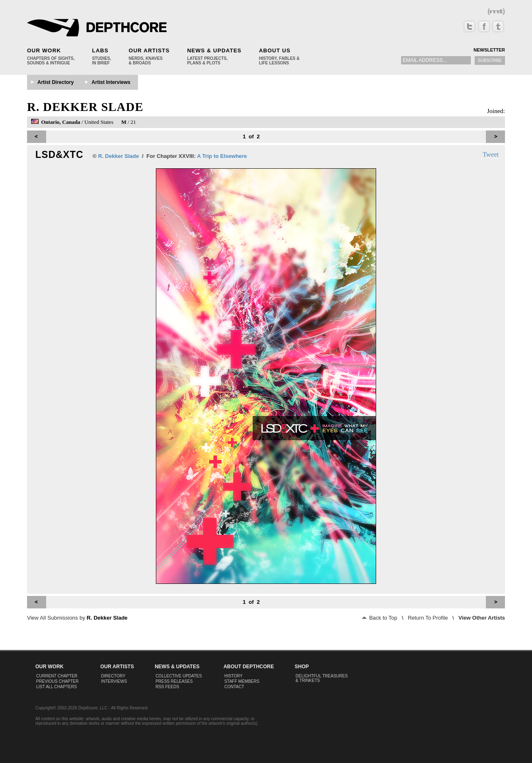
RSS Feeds (167, 687)
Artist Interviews (111, 82)
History (234, 676)
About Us (275, 50)
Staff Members (242, 681)
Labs (100, 50)
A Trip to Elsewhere (222, 156)
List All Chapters (57, 687)
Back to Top (380, 618)
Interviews (114, 681)
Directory (113, 676)
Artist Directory (55, 82)
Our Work (44, 50)
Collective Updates (179, 676)
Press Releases (174, 681)
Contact (234, 687)
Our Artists (149, 50)
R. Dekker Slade (85, 107)
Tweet (491, 154)
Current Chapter (57, 676)
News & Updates (214, 50)
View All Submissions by (77, 618)
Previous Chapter (57, 681)
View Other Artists (482, 618)
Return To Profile (428, 618)
